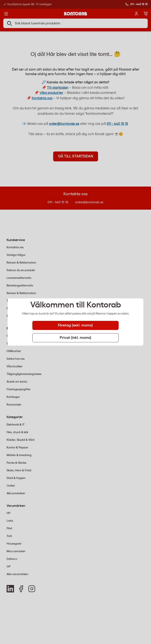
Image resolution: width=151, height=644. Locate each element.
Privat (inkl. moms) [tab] (75, 338)
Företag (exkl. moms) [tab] (75, 325)
